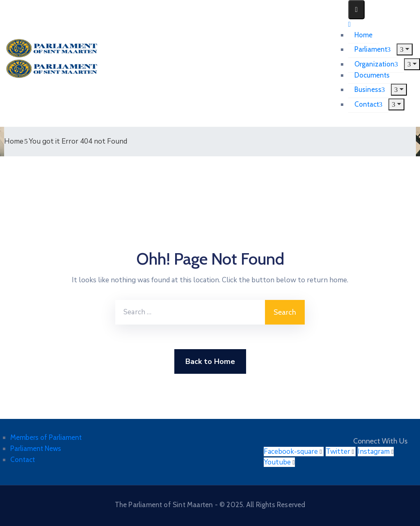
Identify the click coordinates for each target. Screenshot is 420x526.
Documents (372, 75)
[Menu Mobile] (356, 10)
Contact (369, 104)
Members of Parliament (46, 437)
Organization (376, 64)
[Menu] (405, 49)
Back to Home (210, 361)
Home (363, 35)
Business (370, 89)
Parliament (373, 49)
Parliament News (36, 448)
